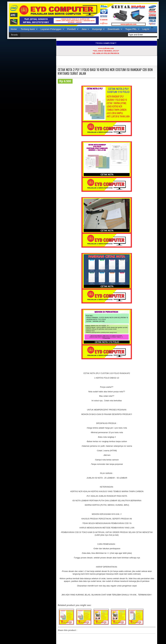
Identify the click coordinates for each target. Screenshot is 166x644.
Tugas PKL (131, 29)
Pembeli (72, 29)
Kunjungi (97, 29)
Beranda (14, 35)
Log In (146, 29)
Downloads (114, 29)
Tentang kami (28, 29)
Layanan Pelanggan (51, 29)
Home (14, 29)
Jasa (84, 29)
